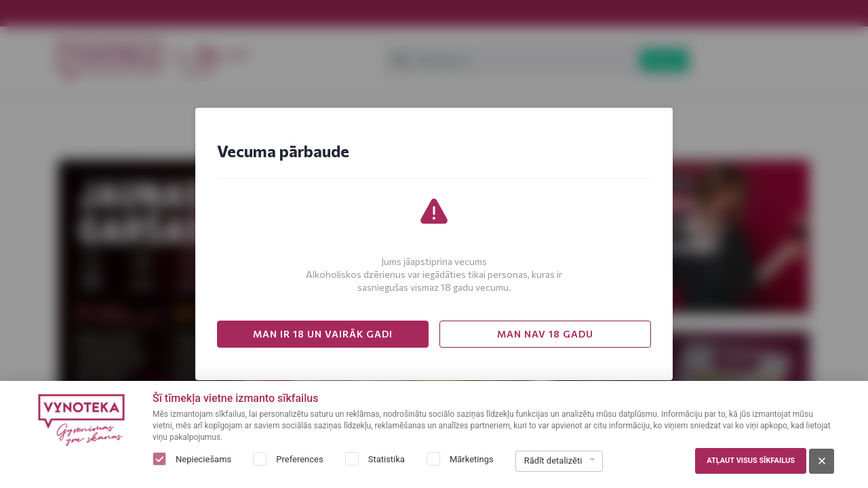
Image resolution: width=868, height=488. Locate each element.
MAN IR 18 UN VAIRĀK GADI (323, 334)
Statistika (387, 459)
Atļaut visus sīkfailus (751, 461)
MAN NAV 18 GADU (545, 334)
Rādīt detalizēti (553, 461)
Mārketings (472, 459)
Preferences (299, 459)
